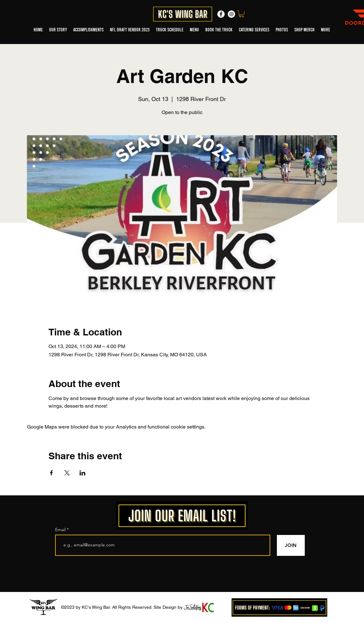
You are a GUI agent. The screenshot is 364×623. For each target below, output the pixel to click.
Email (61, 530)
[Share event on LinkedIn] (83, 473)
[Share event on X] (67, 473)
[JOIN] (291, 545)
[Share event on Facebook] (51, 473)
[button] (242, 14)
